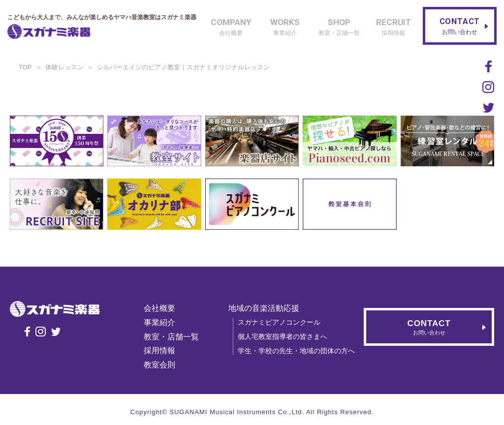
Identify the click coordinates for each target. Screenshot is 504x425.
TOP (25, 67)
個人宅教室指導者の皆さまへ (284, 336)
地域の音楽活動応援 (265, 308)
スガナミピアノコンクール (281, 322)
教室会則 (161, 365)
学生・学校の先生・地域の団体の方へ (298, 351)
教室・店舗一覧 (173, 337)
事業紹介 (161, 322)
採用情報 (161, 350)
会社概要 (161, 308)
